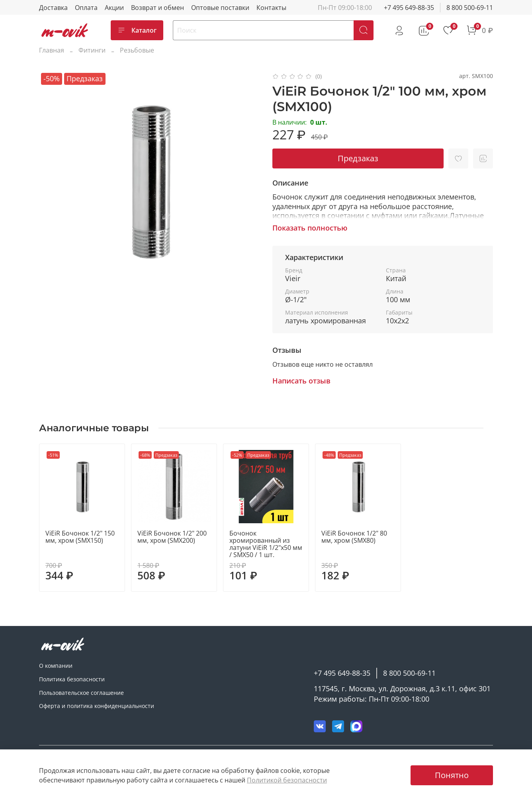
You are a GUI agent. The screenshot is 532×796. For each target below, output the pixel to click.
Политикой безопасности (287, 780)
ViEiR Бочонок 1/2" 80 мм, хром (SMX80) (354, 537)
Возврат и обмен (157, 8)
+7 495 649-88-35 (409, 8)
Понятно (452, 775)
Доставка (53, 8)
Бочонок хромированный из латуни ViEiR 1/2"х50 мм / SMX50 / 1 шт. (266, 544)
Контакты (271, 8)
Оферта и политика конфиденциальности (97, 706)
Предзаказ (358, 158)
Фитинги (92, 50)
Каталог (137, 30)
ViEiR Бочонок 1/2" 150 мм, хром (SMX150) (80, 537)
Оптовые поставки (220, 8)
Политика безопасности (72, 679)
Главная (52, 50)
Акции (114, 8)
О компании (56, 666)
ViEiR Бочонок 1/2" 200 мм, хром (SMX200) (172, 537)
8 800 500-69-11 (470, 8)
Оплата (86, 8)
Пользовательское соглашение (81, 693)
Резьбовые (137, 50)
